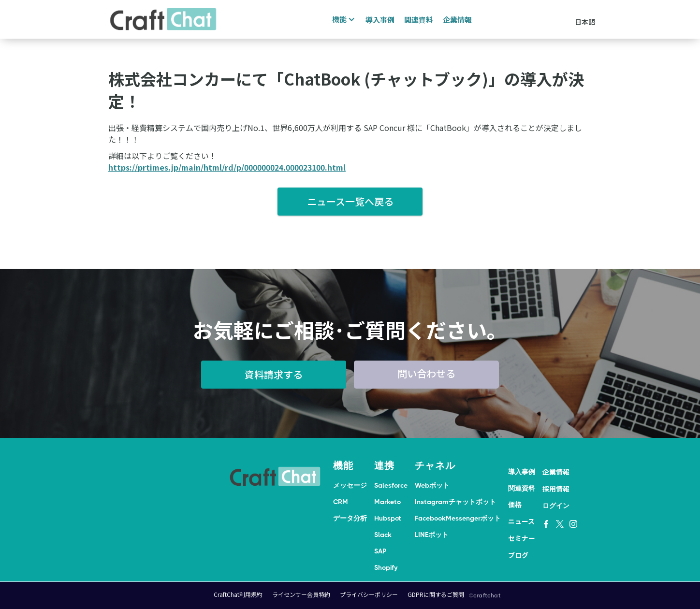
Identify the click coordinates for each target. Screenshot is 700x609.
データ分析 (350, 518)
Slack (383, 535)
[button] (342, 19)
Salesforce (391, 485)
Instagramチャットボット (455, 502)
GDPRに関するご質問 (436, 594)
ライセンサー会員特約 (301, 594)
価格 (515, 505)
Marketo (387, 502)
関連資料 (419, 20)
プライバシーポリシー (369, 594)
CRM (341, 502)
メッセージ (350, 485)
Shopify (386, 567)
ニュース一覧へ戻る (350, 201)
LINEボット (432, 535)
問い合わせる (426, 373)
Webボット (432, 485)
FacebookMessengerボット (458, 518)
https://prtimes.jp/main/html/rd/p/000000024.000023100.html (227, 167)
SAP (380, 551)
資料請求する (274, 374)
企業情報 (457, 20)
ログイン (556, 506)
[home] (163, 19)
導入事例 (380, 20)
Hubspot (388, 518)
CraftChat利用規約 (238, 594)
